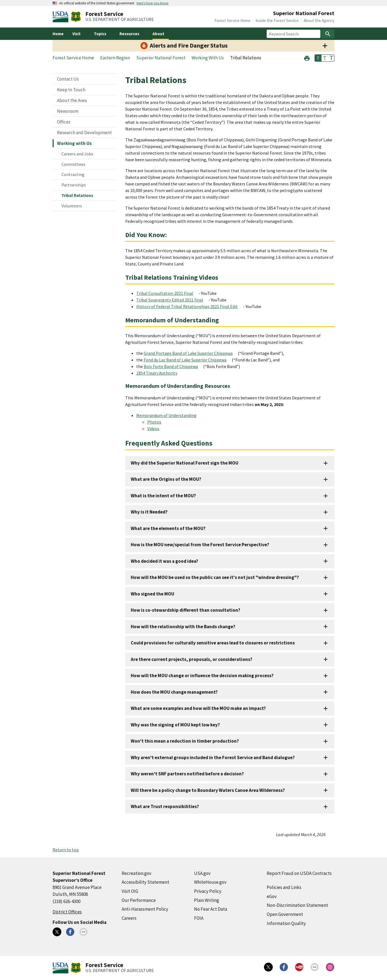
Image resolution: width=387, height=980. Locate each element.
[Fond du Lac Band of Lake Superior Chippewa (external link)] (187, 360)
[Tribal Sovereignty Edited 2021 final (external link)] (172, 300)
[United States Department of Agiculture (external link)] (62, 17)
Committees (73, 164)
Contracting (73, 174)
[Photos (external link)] (156, 422)
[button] (307, 58)
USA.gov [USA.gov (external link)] (202, 873)
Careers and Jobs (77, 154)
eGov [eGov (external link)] (272, 896)
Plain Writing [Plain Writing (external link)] (207, 900)
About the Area (72, 100)
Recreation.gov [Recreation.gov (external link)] (137, 873)
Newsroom (68, 111)
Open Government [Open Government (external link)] (285, 914)
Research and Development (84, 133)
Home (58, 34)
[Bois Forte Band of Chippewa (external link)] (173, 366)
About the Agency (319, 20)
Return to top (66, 850)
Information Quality (286, 923)
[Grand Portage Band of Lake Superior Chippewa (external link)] (190, 353)
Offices (64, 122)
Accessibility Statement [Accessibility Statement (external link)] (145, 882)
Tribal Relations (77, 195)
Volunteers (72, 206)
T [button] (318, 58)
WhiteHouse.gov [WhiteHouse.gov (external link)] (210, 882)
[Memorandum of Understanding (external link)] (169, 415)
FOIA (199, 918)
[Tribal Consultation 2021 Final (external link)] (167, 293)
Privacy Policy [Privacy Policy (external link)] (208, 891)
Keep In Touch (71, 90)
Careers (129, 918)
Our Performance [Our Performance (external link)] (139, 900)
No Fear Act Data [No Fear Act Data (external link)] (211, 909)
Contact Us (68, 79)
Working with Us (74, 143)
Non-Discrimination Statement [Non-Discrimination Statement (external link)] (297, 905)
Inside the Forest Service (277, 20)
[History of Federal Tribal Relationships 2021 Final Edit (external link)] (189, 306)
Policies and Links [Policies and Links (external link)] (284, 887)
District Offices (67, 912)
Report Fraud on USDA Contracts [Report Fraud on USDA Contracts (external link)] (299, 873)
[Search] (328, 34)
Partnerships (74, 185)
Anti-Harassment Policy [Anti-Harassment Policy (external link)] (145, 909)
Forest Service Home (232, 20)
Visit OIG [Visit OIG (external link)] (130, 891)
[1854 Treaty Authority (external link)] (159, 373)
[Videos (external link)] (156, 429)
